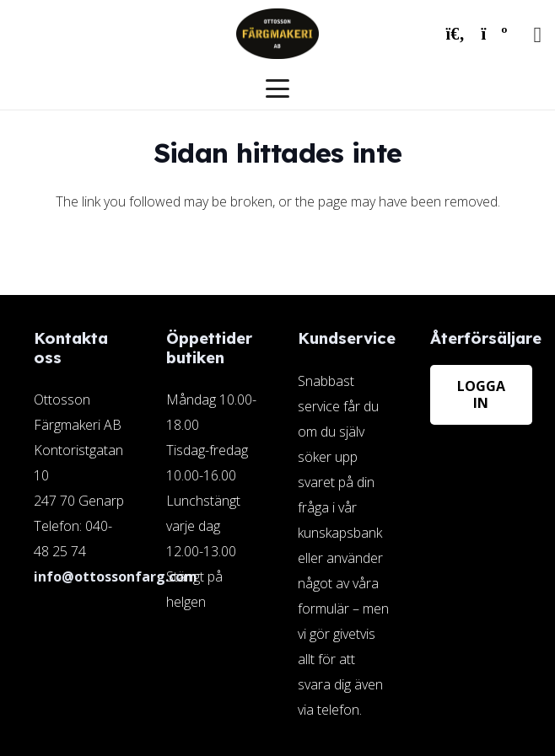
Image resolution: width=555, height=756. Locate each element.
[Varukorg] (494, 34)
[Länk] (344, 525)
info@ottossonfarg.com (116, 576)
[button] (455, 34)
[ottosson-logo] (278, 34)
